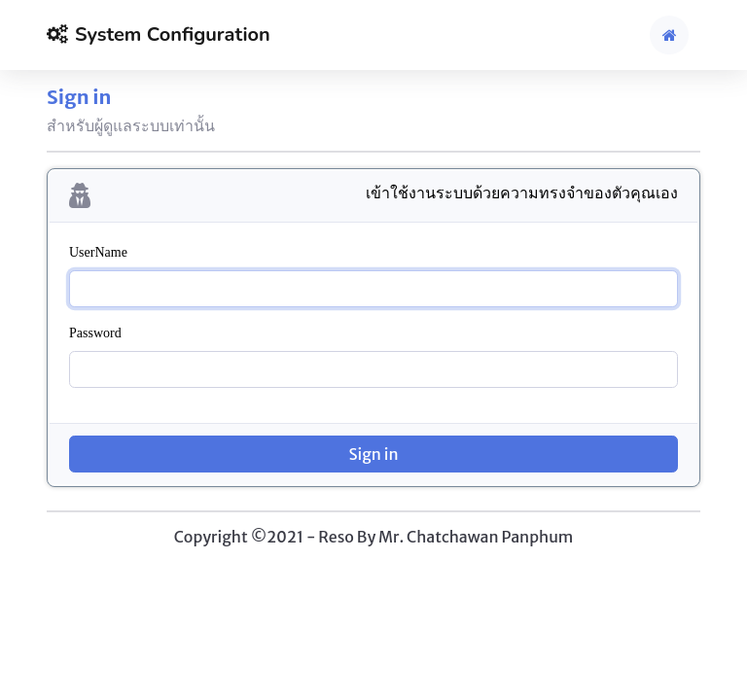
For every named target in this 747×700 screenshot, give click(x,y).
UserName (98, 252)
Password (95, 333)
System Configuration (159, 35)
